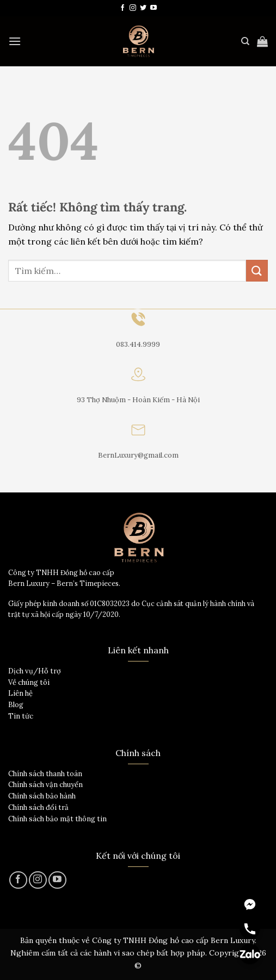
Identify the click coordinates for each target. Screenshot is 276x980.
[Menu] (15, 41)
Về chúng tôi (29, 682)
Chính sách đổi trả (38, 807)
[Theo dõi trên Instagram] (133, 8)
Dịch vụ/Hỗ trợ (35, 671)
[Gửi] (257, 270)
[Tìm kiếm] (245, 41)
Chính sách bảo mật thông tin (57, 819)
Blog (16, 705)
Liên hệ (20, 693)
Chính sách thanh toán (45, 774)
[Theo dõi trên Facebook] (122, 8)
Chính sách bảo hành (42, 796)
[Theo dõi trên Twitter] (143, 8)
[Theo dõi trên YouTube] (154, 8)
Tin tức (21, 716)
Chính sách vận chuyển (45, 785)
